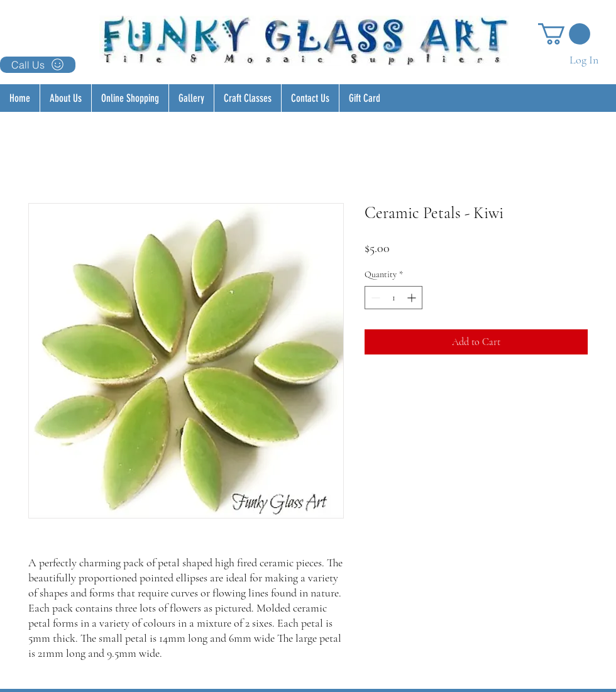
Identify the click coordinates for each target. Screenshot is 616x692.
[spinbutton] (393, 298)
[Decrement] (374, 298)
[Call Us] (38, 65)
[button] (564, 34)
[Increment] (413, 298)
